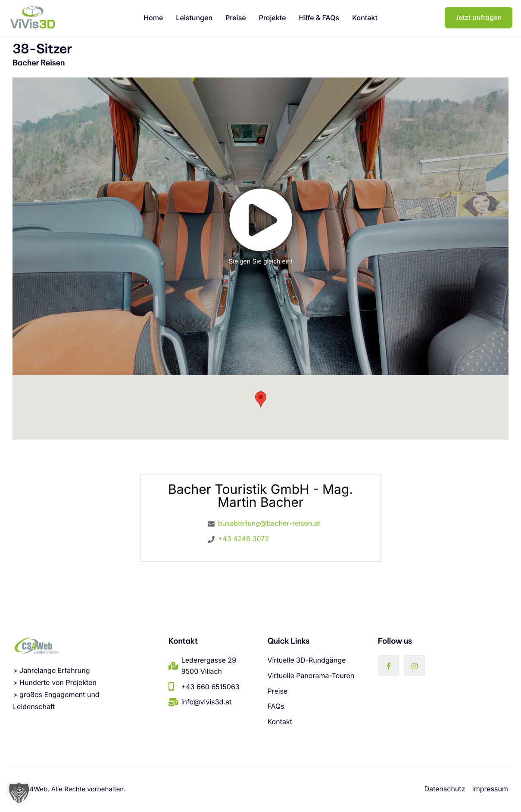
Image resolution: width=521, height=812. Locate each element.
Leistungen (194, 18)
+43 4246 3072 (243, 539)
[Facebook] (389, 666)
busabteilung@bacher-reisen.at (269, 523)
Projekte (273, 18)
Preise (236, 18)
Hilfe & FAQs (319, 18)
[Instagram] (415, 666)
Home (153, 18)
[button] (19, 793)
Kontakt (365, 18)
